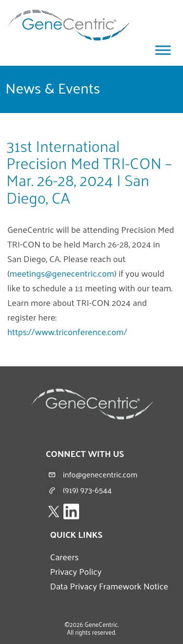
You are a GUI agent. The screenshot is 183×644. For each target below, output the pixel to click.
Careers (64, 557)
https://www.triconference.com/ (67, 331)
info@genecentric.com (100, 474)
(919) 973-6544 (87, 490)
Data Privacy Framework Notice (109, 586)
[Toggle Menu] (163, 50)
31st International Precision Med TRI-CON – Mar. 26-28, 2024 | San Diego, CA (89, 171)
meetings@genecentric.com (62, 273)
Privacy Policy (76, 571)
